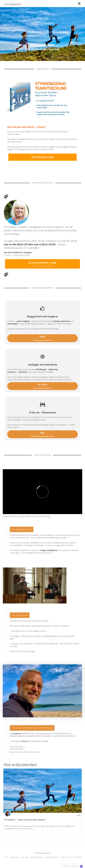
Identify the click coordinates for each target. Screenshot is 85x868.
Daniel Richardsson (17, 746)
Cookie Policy (66, 857)
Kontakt (25, 857)
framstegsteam (13, 4)
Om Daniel (77, 857)
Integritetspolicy (51, 857)
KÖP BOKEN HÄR (42, 157)
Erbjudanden (15, 857)
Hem (6, 857)
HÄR (43, 338)
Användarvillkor (37, 857)
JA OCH (43, 386)
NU (43, 434)
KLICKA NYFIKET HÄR (42, 264)
